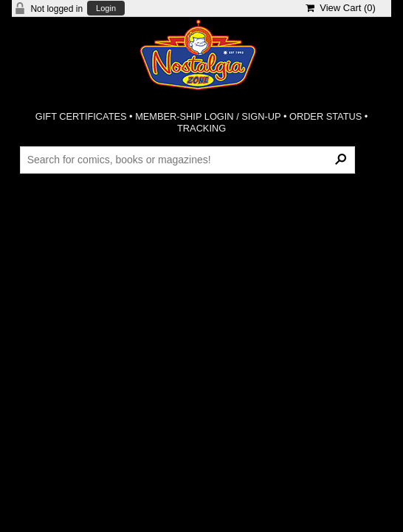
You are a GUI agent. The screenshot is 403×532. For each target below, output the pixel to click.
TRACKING (201, 128)
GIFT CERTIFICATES (81, 116)
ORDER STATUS (325, 116)
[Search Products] (188, 160)
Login (106, 8)
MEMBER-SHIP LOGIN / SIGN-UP (208, 116)
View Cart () (341, 8)
